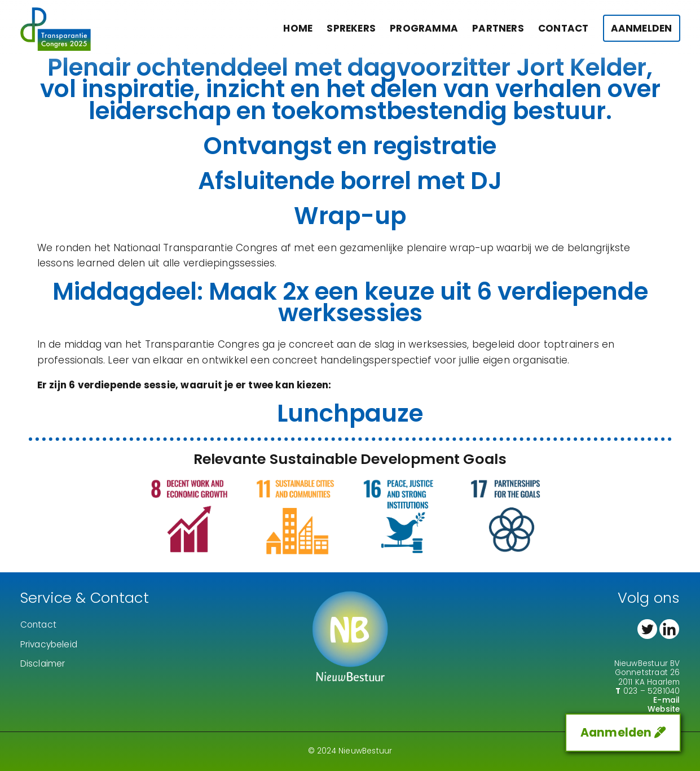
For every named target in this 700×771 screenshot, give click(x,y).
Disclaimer (43, 663)
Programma (424, 28)
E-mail (666, 700)
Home (298, 28)
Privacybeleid (49, 644)
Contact (563, 28)
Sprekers (351, 28)
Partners (498, 28)
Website (664, 709)
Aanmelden (642, 28)
